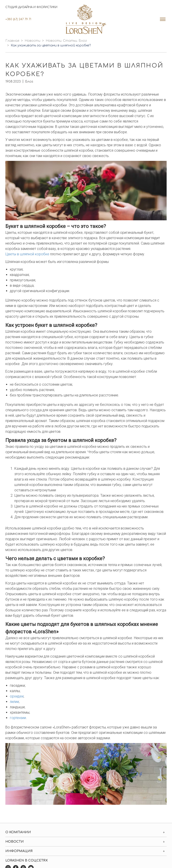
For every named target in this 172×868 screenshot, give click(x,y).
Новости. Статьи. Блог (66, 41)
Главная (12, 41)
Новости (32, 41)
